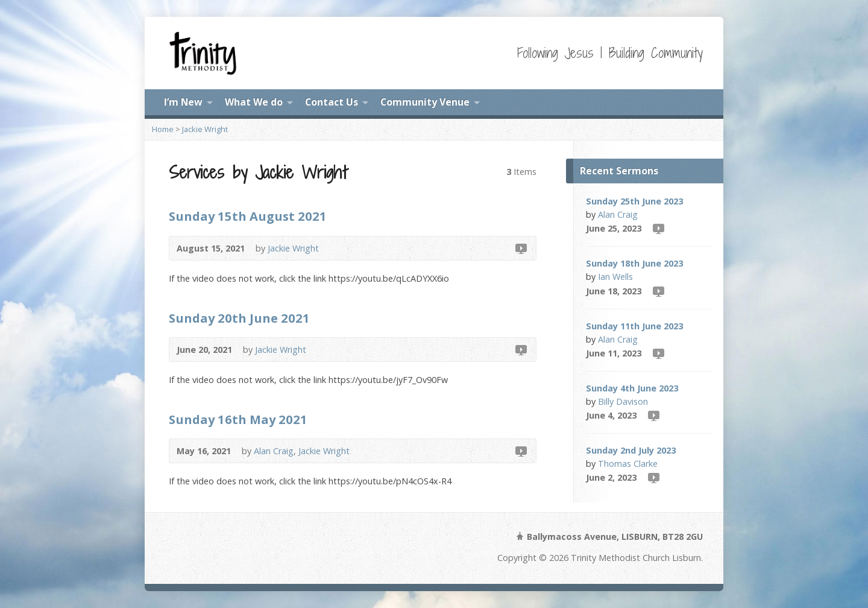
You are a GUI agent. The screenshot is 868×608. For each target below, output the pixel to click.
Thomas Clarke (628, 464)
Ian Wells (615, 277)
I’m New (183, 102)
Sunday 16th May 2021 (238, 419)
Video (520, 248)
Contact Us (332, 102)
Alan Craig (274, 451)
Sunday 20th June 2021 (239, 318)
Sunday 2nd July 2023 (631, 450)
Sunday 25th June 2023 (634, 201)
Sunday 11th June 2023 (634, 326)
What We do (254, 102)
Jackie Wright (205, 129)
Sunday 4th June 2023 (632, 388)
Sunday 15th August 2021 (248, 216)
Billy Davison (623, 401)
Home (163, 129)
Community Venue (425, 102)
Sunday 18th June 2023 (634, 263)
